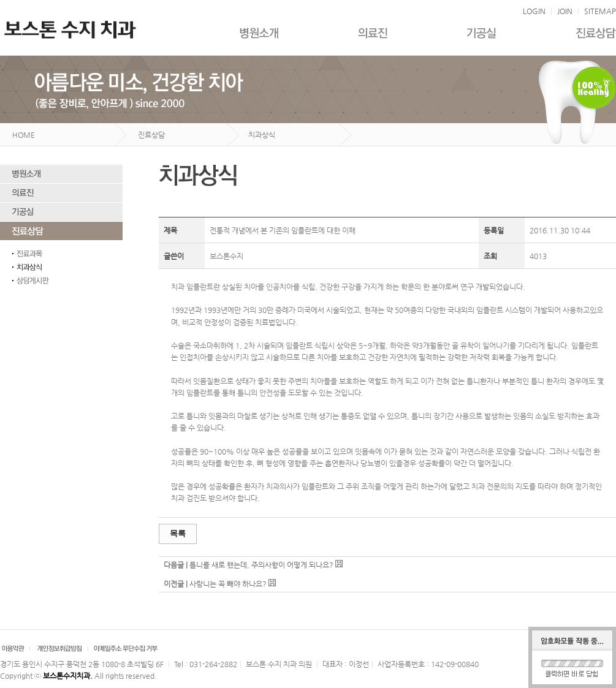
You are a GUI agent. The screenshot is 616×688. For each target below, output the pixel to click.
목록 (178, 533)
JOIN (565, 11)
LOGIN (534, 11)
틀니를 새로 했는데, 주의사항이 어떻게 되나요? (261, 565)
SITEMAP (600, 11)
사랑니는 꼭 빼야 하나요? (228, 584)
